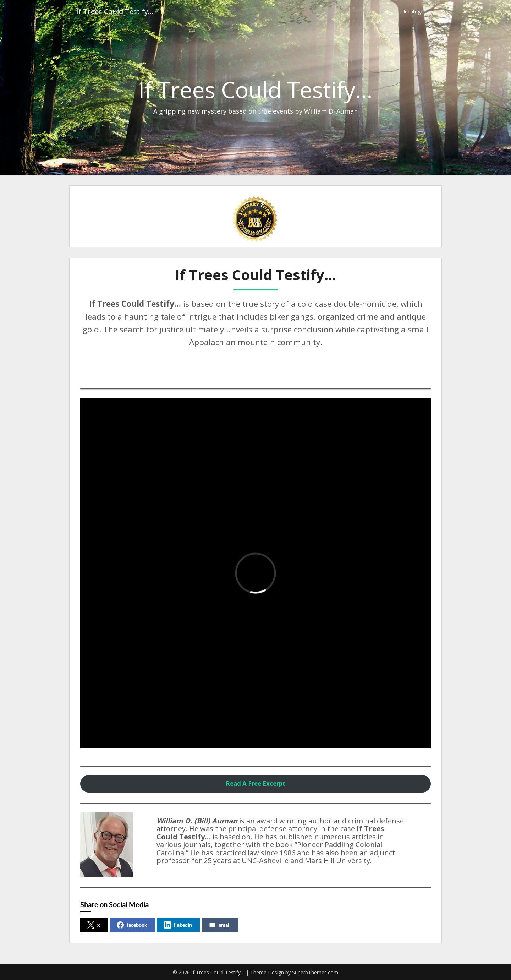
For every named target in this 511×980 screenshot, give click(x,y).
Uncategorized (418, 12)
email (220, 925)
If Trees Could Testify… (115, 12)
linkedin (178, 925)
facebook (132, 925)
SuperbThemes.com (315, 972)
